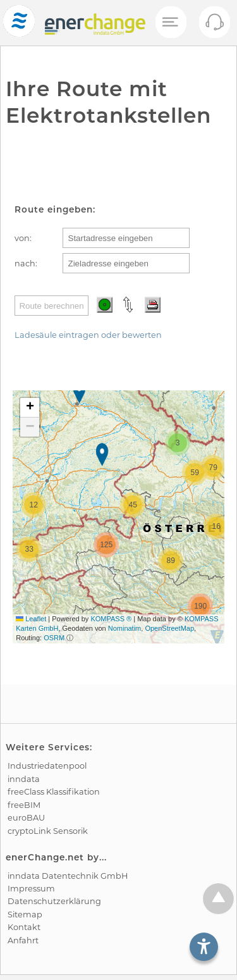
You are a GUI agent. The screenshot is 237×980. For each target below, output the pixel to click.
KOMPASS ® (111, 619)
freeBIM (24, 805)
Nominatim (125, 628)
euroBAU (26, 818)
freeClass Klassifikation (54, 792)
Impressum (31, 889)
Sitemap (25, 915)
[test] (19, 23)
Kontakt (24, 927)
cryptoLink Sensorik (48, 831)
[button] (81, 393)
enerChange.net (45, 857)
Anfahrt (23, 940)
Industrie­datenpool (47, 766)
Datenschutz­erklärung (54, 901)
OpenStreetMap (169, 628)
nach (25, 264)
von (22, 238)
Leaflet (31, 619)
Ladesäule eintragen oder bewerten (88, 335)
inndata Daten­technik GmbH (68, 876)
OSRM (54, 638)
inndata (24, 779)
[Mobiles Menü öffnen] (170, 23)
